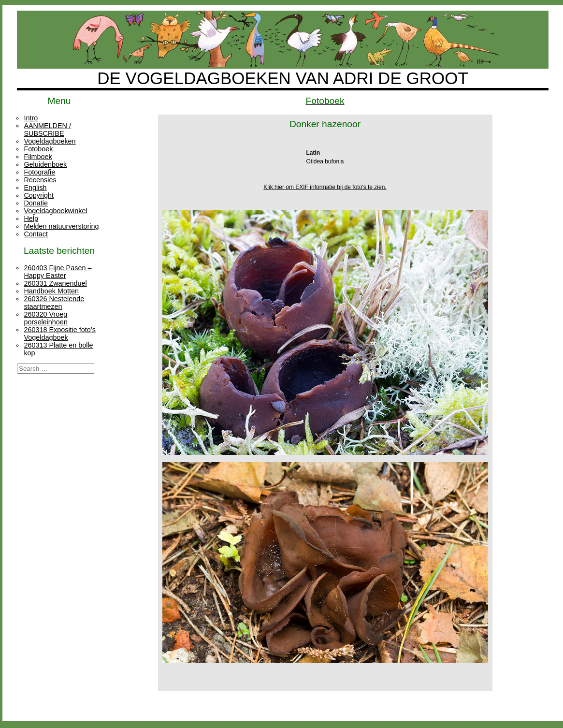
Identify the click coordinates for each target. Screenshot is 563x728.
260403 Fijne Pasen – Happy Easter (58, 272)
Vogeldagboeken (50, 141)
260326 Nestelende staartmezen (54, 303)
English (35, 188)
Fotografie (39, 172)
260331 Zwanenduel (55, 283)
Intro (31, 118)
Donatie (36, 203)
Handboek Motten (51, 291)
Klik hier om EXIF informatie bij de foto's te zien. (325, 187)
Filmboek (38, 157)
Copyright (39, 195)
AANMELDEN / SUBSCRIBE (47, 130)
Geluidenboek (45, 164)
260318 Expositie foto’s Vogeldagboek (60, 334)
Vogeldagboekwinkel (55, 211)
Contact (36, 234)
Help (31, 218)
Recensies (40, 180)
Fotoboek (38, 149)
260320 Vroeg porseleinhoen (45, 318)
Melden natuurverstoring (61, 226)
